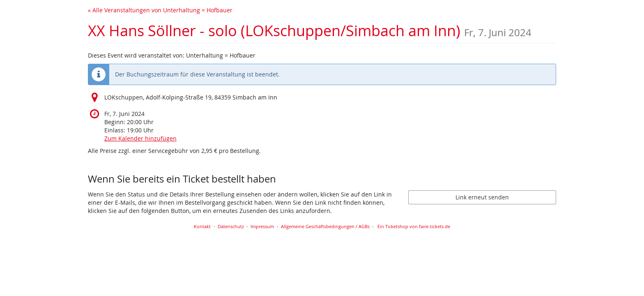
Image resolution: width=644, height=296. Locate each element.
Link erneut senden (482, 197)
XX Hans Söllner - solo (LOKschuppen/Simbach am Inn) (310, 31)
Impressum (262, 226)
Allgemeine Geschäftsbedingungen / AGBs (325, 226)
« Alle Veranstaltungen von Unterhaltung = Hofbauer (160, 10)
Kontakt (202, 226)
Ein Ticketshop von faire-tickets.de (414, 226)
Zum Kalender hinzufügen (140, 138)
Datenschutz (231, 226)
